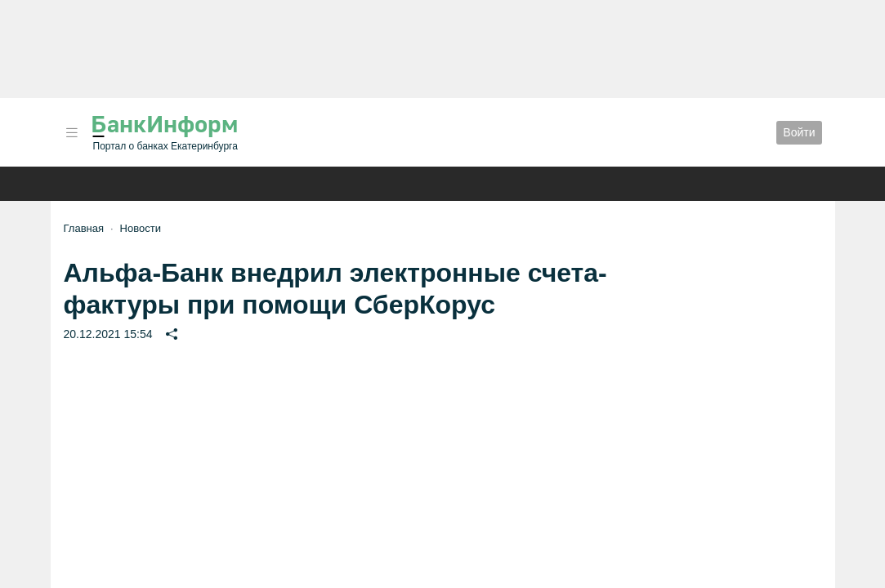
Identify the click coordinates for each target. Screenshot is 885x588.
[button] (72, 133)
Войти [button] (799, 132)
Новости (141, 228)
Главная (84, 228)
